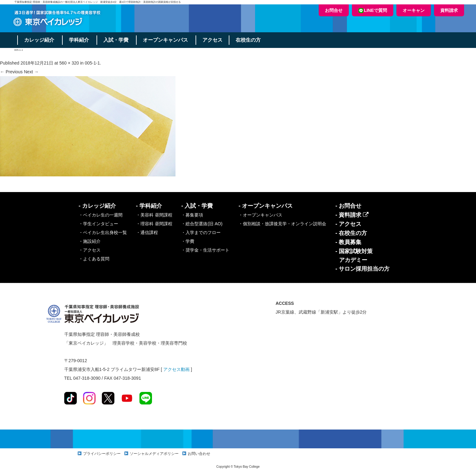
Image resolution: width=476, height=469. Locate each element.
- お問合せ (348, 206)
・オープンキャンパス (260, 215)
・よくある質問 (94, 259)
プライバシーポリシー (102, 454)
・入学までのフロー (201, 232)
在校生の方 (249, 40)
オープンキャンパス (166, 40)
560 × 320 (69, 63)
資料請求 (449, 10)
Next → (31, 72)
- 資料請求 (352, 215)
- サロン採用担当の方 (362, 269)
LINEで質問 (373, 10)
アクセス (214, 40)
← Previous (11, 72)
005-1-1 (92, 63)
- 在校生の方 (351, 233)
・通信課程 (147, 232)
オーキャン (414, 10)
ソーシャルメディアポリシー (154, 454)
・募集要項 (192, 215)
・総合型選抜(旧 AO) (202, 224)
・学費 (188, 241)
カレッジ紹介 (39, 40)
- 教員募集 (348, 242)
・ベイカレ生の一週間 (101, 215)
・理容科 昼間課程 (154, 224)
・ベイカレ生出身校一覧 (103, 232)
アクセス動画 (176, 369)
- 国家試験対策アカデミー (354, 256)
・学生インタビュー (98, 224)
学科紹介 (79, 40)
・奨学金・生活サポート (205, 250)
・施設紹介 (90, 241)
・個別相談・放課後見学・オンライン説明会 (282, 224)
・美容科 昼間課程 (154, 215)
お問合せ (334, 10)
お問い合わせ (199, 454)
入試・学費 (117, 40)
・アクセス (90, 250)
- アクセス (348, 224)
